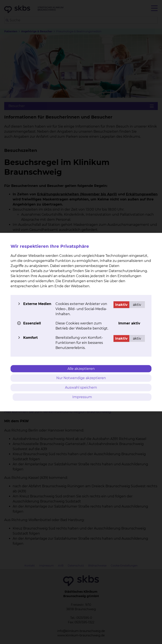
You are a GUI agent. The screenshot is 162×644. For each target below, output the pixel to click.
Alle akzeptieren (81, 368)
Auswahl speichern (81, 387)
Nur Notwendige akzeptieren (81, 378)
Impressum (82, 397)
